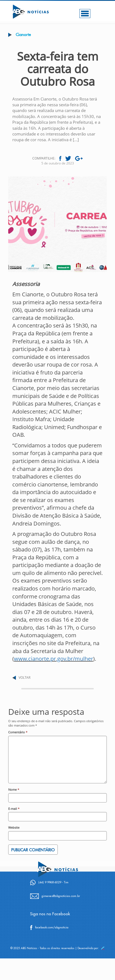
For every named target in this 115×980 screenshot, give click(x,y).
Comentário (18, 732)
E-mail (14, 809)
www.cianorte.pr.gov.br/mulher (54, 659)
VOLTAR (25, 678)
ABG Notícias (29, 948)
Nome (14, 789)
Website (14, 827)
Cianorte (23, 35)
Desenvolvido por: (91, 948)
